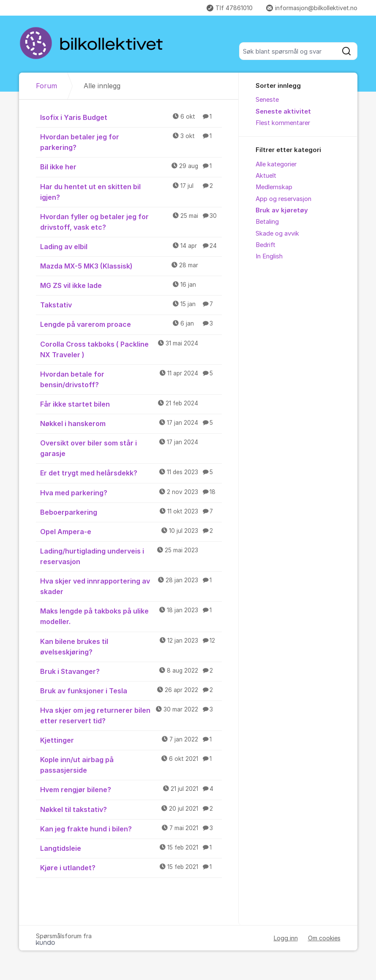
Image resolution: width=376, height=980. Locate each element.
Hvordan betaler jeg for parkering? (131, 142)
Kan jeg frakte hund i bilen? (131, 828)
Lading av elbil (131, 246)
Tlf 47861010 (230, 8)
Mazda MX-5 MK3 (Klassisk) (131, 266)
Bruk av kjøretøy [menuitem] (282, 210)
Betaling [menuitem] (267, 222)
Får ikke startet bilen (131, 404)
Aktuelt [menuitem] (266, 176)
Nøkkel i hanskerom (131, 423)
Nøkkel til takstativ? (131, 809)
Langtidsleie (131, 848)
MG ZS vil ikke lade (131, 285)
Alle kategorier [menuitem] (276, 164)
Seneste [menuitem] (267, 100)
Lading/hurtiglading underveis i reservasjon (131, 556)
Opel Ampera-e (131, 531)
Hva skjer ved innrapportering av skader (131, 586)
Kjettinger (131, 740)
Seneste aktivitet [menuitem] (283, 111)
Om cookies (324, 938)
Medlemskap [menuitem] (274, 187)
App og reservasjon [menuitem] (283, 199)
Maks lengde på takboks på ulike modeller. (131, 616)
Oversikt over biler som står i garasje (131, 448)
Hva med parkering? (131, 492)
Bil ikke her (131, 166)
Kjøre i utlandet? (131, 867)
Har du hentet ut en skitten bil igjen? (131, 191)
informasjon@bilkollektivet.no (312, 8)
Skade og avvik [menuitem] (277, 233)
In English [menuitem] (269, 256)
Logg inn (286, 938)
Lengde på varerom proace (131, 324)
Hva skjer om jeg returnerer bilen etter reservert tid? (131, 715)
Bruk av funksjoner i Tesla (131, 690)
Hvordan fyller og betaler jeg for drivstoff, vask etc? (131, 221)
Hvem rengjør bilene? (131, 789)
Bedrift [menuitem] (266, 245)
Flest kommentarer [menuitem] (283, 123)
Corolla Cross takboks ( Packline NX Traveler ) (131, 349)
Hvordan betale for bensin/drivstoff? (131, 379)
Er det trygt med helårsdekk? (131, 472)
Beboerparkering (131, 512)
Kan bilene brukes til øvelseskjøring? (131, 646)
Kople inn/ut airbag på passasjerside (131, 764)
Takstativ (131, 304)
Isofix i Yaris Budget (131, 117)
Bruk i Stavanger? (131, 671)
